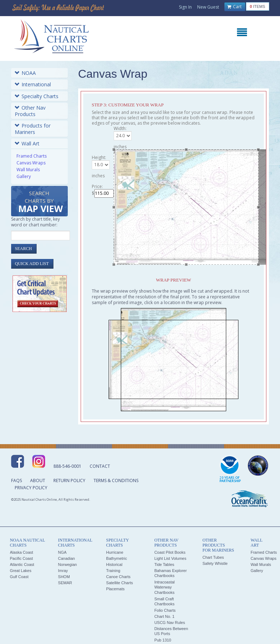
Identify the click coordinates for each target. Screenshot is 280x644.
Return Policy (69, 480)
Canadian (67, 558)
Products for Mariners (33, 129)
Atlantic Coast (22, 564)
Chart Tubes (213, 557)
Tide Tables (164, 564)
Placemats (115, 589)
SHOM (64, 577)
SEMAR (65, 583)
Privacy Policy (31, 488)
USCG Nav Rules (170, 623)
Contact (100, 466)
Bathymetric (117, 558)
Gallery (24, 176)
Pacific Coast (22, 558)
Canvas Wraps (31, 163)
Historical (114, 564)
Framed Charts (32, 156)
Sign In (185, 7)
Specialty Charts (37, 96)
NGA (62, 552)
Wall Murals (28, 170)
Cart (234, 7)
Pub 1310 (163, 640)
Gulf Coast (19, 577)
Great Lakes (21, 571)
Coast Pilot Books (170, 552)
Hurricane (115, 552)
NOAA (25, 73)
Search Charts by (41, 202)
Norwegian (68, 564)
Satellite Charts (120, 583)
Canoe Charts (118, 577)
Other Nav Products (30, 111)
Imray (63, 571)
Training (113, 571)
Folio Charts (165, 610)
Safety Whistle (215, 563)
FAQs (16, 480)
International (33, 84)
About (38, 480)
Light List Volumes (170, 558)
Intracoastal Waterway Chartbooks (164, 587)
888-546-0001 (67, 466)
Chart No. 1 (164, 616)
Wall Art (27, 143)
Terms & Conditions (116, 480)
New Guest (208, 7)
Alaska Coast (22, 552)
